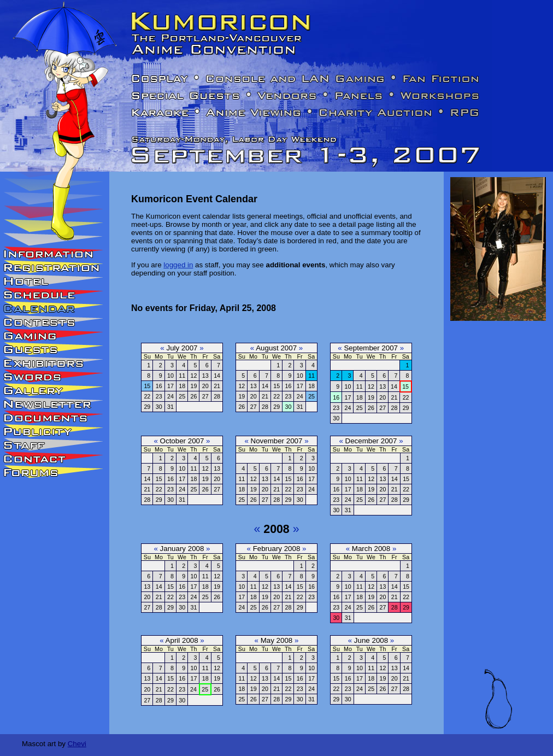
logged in (178, 265)
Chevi (77, 744)
